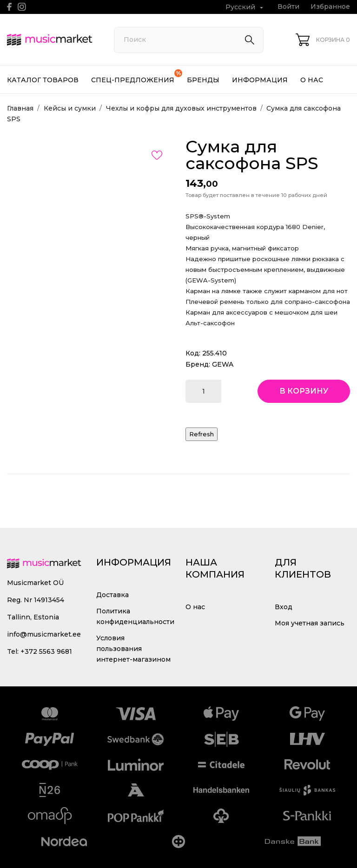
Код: (193, 353)
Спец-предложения (137, 77)
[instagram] (22, 7)
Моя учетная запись (310, 623)
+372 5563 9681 (46, 651)
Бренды (203, 80)
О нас (312, 80)
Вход (284, 607)
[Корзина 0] (323, 40)
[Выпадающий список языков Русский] (245, 7)
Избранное (330, 7)
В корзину (304, 391)
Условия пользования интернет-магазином (133, 649)
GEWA (223, 364)
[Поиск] (189, 40)
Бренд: (198, 364)
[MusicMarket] (50, 40)
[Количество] (203, 391)
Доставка (112, 595)
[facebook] (10, 7)
